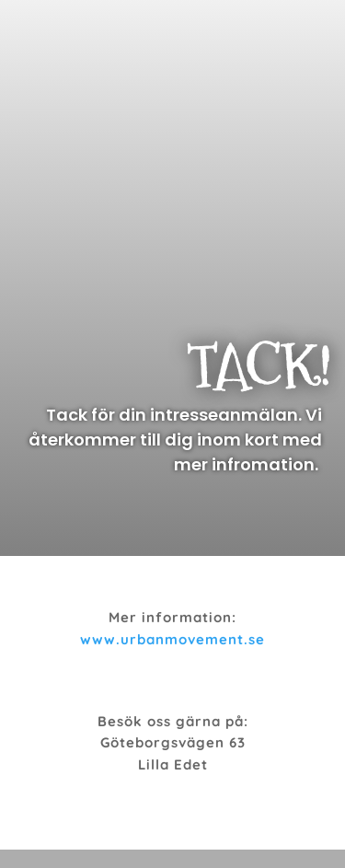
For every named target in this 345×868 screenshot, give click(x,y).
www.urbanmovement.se (172, 639)
